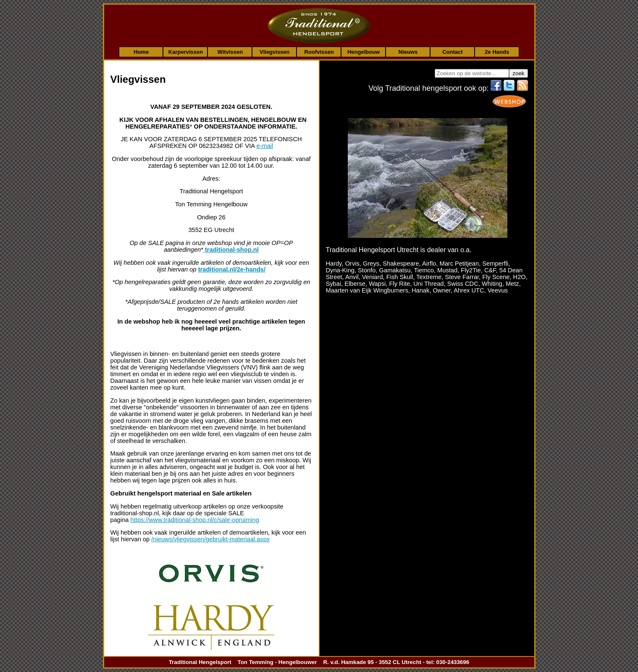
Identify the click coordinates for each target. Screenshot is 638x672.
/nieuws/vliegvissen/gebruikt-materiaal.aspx (210, 539)
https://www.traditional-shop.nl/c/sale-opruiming (195, 520)
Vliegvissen (275, 52)
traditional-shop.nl (231, 250)
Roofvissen (319, 52)
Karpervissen (186, 52)
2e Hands (497, 52)
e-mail (265, 146)
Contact (452, 52)
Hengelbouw (364, 52)
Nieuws (408, 52)
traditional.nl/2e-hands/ (232, 269)
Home (141, 52)
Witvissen (230, 52)
